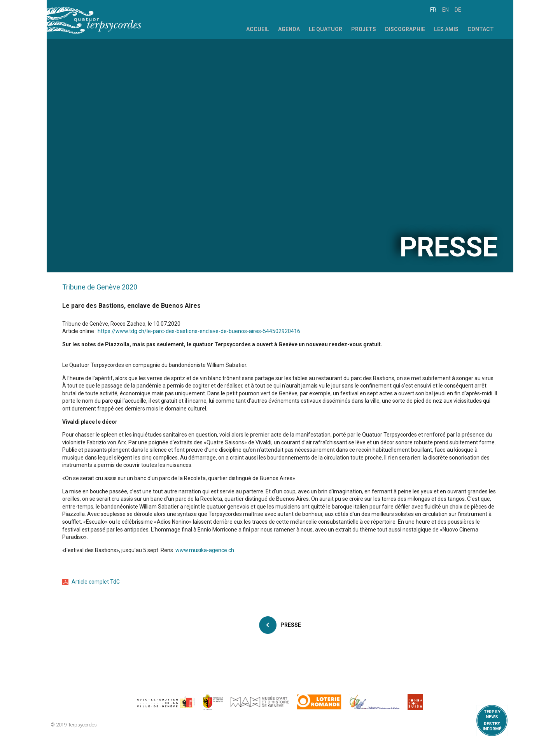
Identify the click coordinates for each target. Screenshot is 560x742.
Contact (481, 29)
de (458, 10)
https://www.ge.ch (213, 702)
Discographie (405, 29)
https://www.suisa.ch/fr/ (415, 702)
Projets (364, 29)
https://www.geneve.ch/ (166, 702)
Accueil (258, 29)
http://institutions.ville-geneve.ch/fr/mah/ (260, 702)
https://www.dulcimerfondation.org (375, 702)
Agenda (289, 29)
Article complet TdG (96, 582)
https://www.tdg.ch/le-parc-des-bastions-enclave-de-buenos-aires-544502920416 (199, 331)
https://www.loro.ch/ (319, 702)
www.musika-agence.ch (205, 550)
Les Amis (446, 29)
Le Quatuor (325, 29)
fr (433, 10)
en (445, 10)
